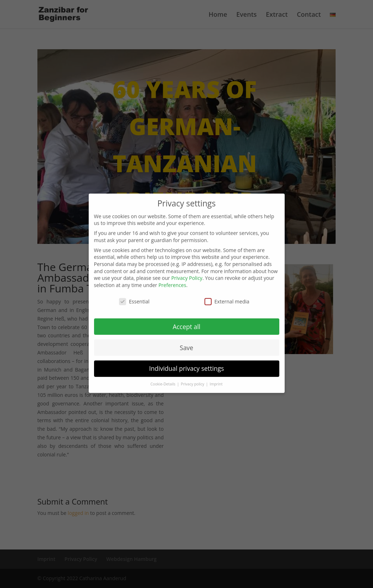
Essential (134, 295)
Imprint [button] (216, 378)
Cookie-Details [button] (163, 378)
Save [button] (187, 341)
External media (227, 295)
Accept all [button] (187, 321)
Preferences (172, 279)
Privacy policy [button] (193, 378)
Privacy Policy (187, 272)
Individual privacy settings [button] (186, 362)
